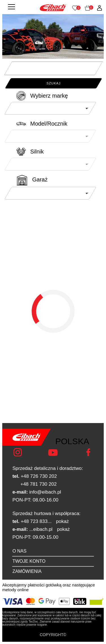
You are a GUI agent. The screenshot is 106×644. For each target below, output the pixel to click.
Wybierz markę (49, 96)
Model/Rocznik (49, 124)
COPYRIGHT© (53, 635)
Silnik (37, 152)
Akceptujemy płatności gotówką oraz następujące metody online (49, 587)
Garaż (40, 179)
